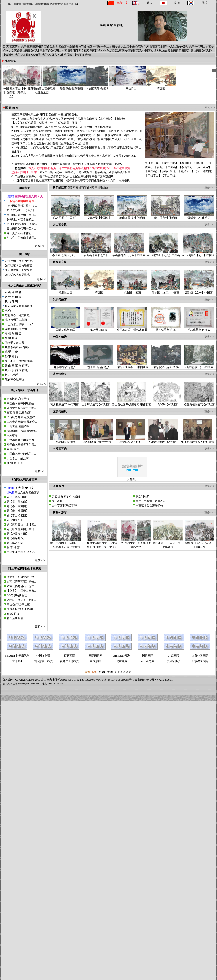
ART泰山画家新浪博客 (176, 51)
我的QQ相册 (33, 55)
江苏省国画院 (200, 661)
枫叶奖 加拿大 (99, 328)
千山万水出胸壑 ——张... (20, 324)
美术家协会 (174, 661)
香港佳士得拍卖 (69, 661)
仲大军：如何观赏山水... (21, 577)
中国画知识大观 (152, 51)
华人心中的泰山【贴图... (21, 238)
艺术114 (17, 661)
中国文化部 (43, 656)
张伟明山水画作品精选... (21, 219)
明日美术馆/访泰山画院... (22, 224)
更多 (38, 246)
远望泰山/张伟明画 (77, 87)
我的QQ (20, 55)
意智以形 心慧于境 (18, 399)
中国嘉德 (95, 661)
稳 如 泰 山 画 (15, 463)
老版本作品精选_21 (65, 366)
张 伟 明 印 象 (13, 297)
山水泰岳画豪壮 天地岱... (22, 422)
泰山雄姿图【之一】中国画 (198, 254)
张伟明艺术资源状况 (17, 275)
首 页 (6, 47)
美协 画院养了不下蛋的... (67, 496)
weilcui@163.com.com (29, 684)
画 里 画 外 (13, 449)
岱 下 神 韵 (11, 356)
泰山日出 (125, 87)
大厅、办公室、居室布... (151, 501)
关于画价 (57, 501)
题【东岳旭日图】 (18, 497)
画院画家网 (95, 656)
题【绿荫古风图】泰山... (21, 529)
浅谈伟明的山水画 (16, 320)
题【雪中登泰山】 (18, 502)
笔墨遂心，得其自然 (17, 315)
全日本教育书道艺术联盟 (132, 328)
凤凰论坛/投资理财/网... (21, 609)
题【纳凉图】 (15, 520)
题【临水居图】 (16, 543)
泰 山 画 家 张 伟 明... (18, 366)
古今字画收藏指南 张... (65, 506)
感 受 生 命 (11, 352)
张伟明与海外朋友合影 (163, 440)
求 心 (8, 311)
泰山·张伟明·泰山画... (19, 605)
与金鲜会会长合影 (130, 440)
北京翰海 (122, 661)
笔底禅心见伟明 (14, 379)
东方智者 (12, 435)
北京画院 (174, 656)
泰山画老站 (148, 661)
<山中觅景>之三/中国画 (199, 366)
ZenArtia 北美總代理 (17, 656)
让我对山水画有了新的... (21, 600)
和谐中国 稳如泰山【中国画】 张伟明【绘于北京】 (17, 91)
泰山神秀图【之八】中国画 (129, 254)
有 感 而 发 (13, 614)
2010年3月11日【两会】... (22, 210)
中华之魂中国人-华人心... (22, 552)
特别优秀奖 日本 (166, 328)
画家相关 (38, 47)
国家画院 (148, 656)
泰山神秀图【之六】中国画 (163, 254)
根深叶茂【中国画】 (99, 216)
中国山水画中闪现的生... (21, 403)
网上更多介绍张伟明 (19, 233)
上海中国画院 (200, 656)
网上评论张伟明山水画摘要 (56, 51)
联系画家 (119, 51)
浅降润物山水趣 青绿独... (22, 431)
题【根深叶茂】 (16, 538)
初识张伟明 (12, 375)
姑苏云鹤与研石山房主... (21, 586)
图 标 (102, 672)
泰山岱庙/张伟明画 (165, 216)
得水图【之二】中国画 (165, 291)
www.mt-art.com (164, 680)
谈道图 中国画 (132, 291)
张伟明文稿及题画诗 (85, 51)
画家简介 (15, 47)
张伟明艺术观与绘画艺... (20, 266)
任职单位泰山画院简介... (20, 270)
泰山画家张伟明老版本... (21, 229)
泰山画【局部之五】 (65, 254)
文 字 (110, 672)
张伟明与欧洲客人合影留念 (198, 440)
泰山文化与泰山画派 (27, 493)
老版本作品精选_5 (98, 366)
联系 (139, 51)
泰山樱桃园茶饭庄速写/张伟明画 (132, 403)
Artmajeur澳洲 (121, 656)
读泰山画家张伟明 (16, 329)
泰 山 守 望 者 (13, 292)
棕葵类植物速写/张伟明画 (199, 403)
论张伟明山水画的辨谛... (20, 261)
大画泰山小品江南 (18, 458)
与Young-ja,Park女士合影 (98, 440)
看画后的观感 (15, 618)
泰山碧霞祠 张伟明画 (132, 216)
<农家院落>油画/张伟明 (107, 87)
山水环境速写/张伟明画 (95, 403)
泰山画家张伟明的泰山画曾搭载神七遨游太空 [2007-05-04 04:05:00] (51, 4)
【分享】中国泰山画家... (21, 591)
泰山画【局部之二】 (96, 254)
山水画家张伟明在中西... (21, 440)
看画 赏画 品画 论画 (19, 413)
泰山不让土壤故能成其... (20, 361)
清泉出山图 (65, 291)
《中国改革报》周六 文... (22, 206)
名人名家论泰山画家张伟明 (22, 51)
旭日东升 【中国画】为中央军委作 (168, 543)
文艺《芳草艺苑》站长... (21, 582)
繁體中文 (123, 3)
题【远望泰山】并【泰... (21, 525)
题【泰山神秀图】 (18, 511)
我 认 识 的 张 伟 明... (18, 370)
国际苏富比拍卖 (43, 661)
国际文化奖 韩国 (65, 328)
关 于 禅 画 (13, 547)
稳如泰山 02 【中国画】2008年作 (200, 543)
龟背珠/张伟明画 (168, 403)
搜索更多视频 (82, 55)
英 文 (150, 3)
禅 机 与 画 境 (13, 334)
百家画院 (69, 656)
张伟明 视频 (65, 55)
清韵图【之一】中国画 (199, 291)
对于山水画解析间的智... (21, 445)
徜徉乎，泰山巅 (14, 343)
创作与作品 (105, 51)
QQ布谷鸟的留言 (17, 595)
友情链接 (130, 51)
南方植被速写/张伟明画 (64, 403)
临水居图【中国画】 (65, 216)
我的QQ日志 (49, 55)
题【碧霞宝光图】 (18, 534)
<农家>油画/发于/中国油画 (132, 366)
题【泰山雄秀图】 (18, 506)
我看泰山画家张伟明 (17, 347)
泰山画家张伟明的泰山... (21, 215)
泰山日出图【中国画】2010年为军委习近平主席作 (67, 543)
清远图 (155, 87)
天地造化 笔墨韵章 (18, 426)
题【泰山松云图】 (18, 515)
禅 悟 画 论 (11, 338)
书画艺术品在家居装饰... (151, 506)
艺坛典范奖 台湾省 (199, 328)
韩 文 (205, 3)
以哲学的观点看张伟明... (21, 408)
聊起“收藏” (142, 496)
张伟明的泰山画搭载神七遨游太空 (47, 89)
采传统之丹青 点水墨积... (22, 417)
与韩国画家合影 (65, 440)
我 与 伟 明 (11, 301)
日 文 (177, 3)
